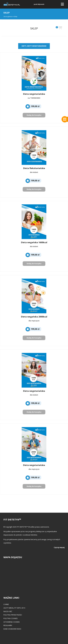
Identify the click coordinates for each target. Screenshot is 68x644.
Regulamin (8, 625)
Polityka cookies (11, 618)
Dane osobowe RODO (12, 629)
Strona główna (8, 16)
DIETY (24, 46)
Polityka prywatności (13, 615)
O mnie (6, 604)
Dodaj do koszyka (34, 115)
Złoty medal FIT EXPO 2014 (14, 608)
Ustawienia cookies (12, 622)
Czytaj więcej (59, 547)
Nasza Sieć (8, 611)
